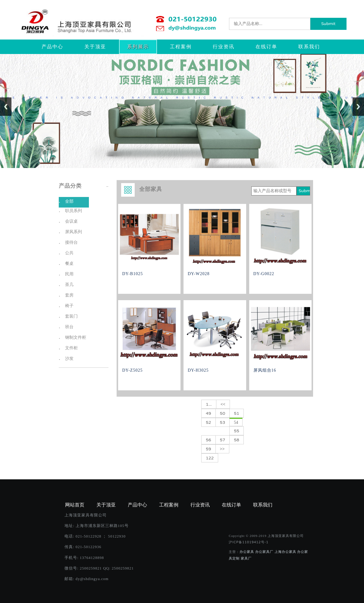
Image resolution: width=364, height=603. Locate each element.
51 (237, 413)
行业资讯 (224, 47)
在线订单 (266, 47)
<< (223, 404)
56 (209, 440)
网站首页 (75, 505)
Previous (6, 107)
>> (222, 449)
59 (209, 449)
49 (209, 413)
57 (223, 440)
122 (210, 458)
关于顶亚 (95, 47)
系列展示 (138, 47)
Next (358, 107)
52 (209, 422)
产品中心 (52, 47)
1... (209, 404)
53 (223, 422)
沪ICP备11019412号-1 (249, 542)
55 (237, 431)
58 (237, 440)
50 (223, 413)
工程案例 (181, 47)
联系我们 (309, 47)
